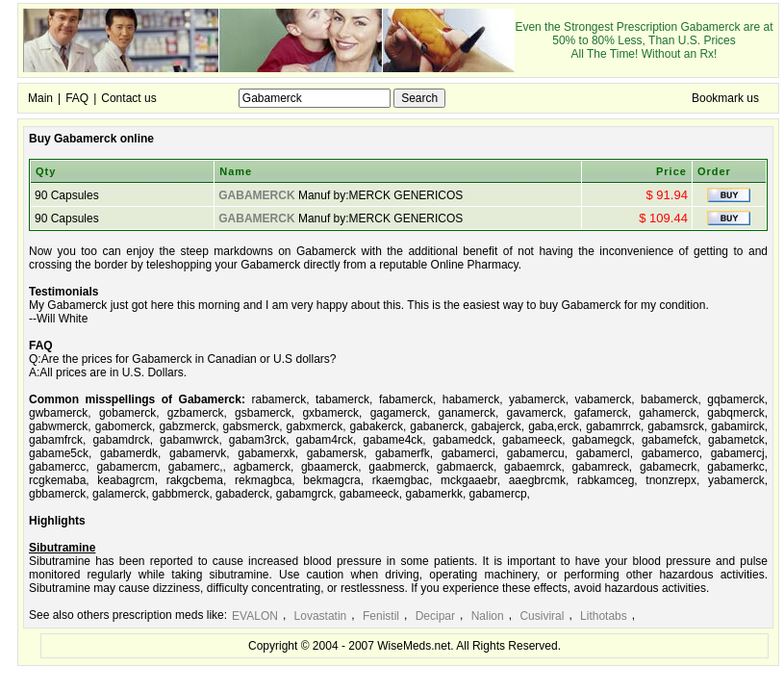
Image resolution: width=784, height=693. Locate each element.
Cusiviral (542, 616)
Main (40, 98)
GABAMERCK (256, 195)
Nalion (488, 616)
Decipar (435, 616)
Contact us (128, 98)
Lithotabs (604, 616)
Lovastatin (321, 616)
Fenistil (381, 616)
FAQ (77, 98)
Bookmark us (725, 98)
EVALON (255, 616)
